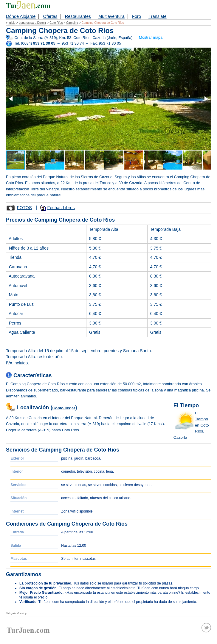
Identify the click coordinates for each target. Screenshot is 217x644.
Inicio (12, 23)
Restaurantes (78, 16)
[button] (11, 99)
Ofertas (50, 16)
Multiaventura (111, 16)
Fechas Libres (61, 208)
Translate (158, 16)
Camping (72, 23)
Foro (137, 16)
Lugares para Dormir (32, 23)
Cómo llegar (64, 408)
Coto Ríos (56, 23)
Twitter (206, 628)
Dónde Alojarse (21, 16)
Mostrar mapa (151, 37)
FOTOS (24, 208)
